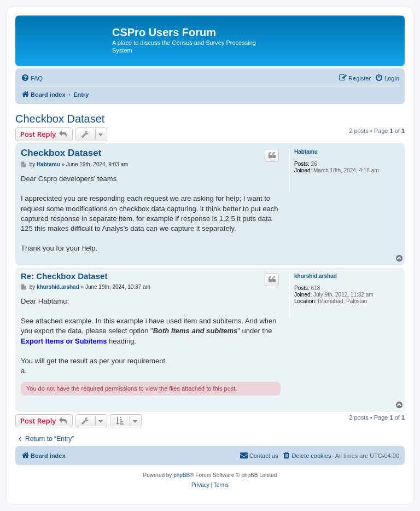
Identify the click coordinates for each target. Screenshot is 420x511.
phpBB (182, 475)
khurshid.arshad (316, 276)
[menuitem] (32, 78)
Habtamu (306, 152)
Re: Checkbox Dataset (64, 276)
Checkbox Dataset (60, 119)
